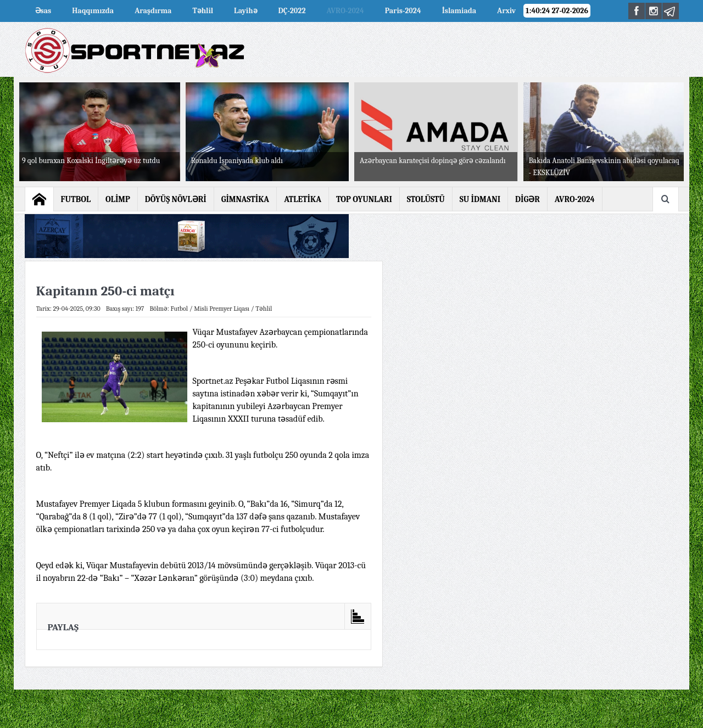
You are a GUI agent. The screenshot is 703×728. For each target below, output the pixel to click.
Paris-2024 (403, 11)
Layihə (246, 11)
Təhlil (203, 11)
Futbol (180, 309)
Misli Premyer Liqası (222, 309)
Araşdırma (153, 11)
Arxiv (506, 11)
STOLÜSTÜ (426, 199)
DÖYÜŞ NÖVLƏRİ (176, 199)
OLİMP (118, 199)
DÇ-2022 (292, 11)
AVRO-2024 (345, 11)
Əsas (43, 11)
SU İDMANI (480, 199)
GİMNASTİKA (246, 199)
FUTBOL (76, 199)
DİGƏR (528, 199)
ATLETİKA (303, 199)
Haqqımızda (93, 11)
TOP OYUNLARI (364, 199)
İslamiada (459, 11)
